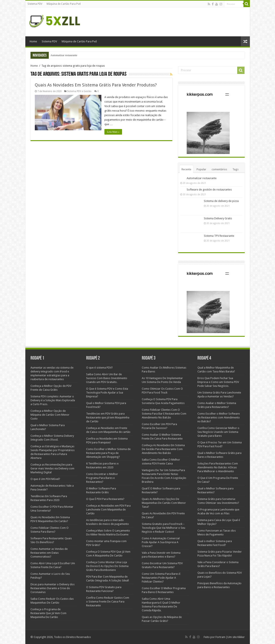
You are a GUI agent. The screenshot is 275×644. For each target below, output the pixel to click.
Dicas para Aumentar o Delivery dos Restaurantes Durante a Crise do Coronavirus (53, 588)
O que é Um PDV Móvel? (45, 479)
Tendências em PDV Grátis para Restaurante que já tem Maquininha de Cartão (108, 417)
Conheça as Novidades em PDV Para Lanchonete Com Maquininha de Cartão (108, 510)
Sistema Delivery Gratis (218, 218)
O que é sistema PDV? (99, 368)
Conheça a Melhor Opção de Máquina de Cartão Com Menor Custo (50, 415)
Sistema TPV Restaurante (219, 236)
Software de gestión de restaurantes (209, 190)
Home (33, 41)
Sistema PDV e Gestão (79, 91)
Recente (186, 169)
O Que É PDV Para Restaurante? (105, 499)
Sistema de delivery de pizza (221, 201)
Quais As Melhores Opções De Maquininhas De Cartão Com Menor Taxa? (164, 503)
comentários (219, 169)
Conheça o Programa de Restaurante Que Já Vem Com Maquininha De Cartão (48, 613)
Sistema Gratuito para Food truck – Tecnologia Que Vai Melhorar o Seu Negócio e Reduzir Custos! (163, 528)
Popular (201, 169)
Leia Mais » (113, 132)
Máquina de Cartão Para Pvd (64, 4)
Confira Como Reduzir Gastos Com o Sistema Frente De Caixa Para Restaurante (108, 602)
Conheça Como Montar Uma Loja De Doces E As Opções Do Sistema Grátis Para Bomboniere (107, 566)
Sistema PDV (35, 4)
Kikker (241, 637)
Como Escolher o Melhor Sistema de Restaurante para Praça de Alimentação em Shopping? (108, 453)
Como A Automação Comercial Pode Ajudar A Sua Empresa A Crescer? (161, 542)
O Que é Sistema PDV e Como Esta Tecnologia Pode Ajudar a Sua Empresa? (107, 393)
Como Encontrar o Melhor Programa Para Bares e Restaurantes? (102, 478)
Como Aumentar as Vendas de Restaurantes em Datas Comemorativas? (49, 553)
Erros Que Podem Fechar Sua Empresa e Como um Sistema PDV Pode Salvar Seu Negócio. (218, 382)
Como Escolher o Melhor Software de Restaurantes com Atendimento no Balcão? (219, 417)
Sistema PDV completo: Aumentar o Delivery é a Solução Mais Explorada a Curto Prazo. (53, 400)
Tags (235, 169)
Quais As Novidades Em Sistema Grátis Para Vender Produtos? (96, 85)
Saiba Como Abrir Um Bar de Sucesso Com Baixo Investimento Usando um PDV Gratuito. (107, 378)
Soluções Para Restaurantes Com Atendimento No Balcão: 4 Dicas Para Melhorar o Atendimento (218, 467)
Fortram (220, 637)
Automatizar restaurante (64, 55)
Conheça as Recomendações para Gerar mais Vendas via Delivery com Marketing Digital (52, 468)
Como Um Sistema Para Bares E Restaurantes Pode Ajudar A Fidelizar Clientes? (161, 578)
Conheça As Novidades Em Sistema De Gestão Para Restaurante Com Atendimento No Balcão (163, 449)
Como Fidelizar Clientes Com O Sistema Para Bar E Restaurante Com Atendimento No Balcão (164, 414)
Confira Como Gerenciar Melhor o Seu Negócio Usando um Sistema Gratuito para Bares (218, 432)
